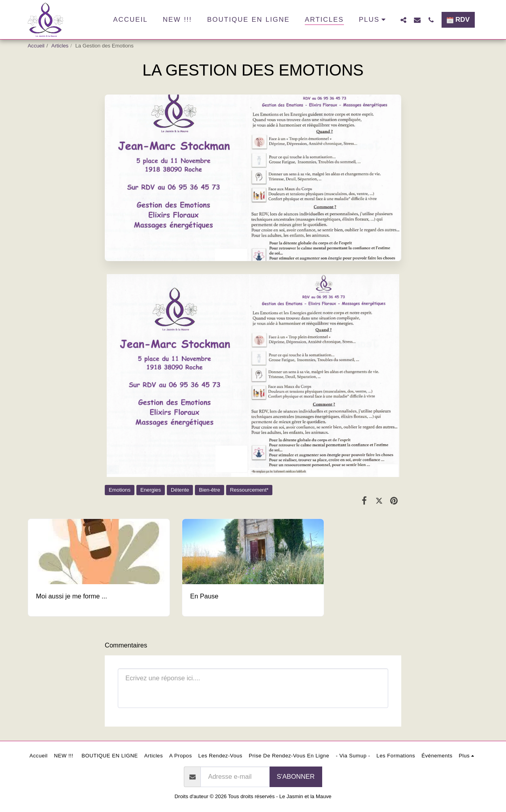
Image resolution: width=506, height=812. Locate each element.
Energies (151, 490)
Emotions (120, 490)
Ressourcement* (249, 490)
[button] (403, 20)
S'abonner (296, 776)
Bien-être (210, 490)
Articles (60, 46)
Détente (180, 490)
